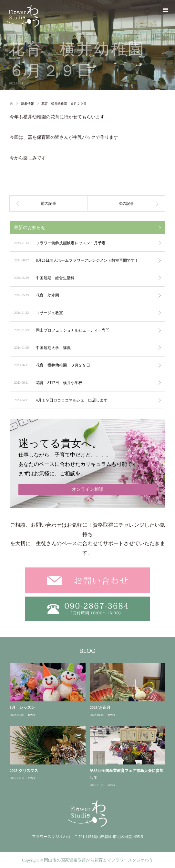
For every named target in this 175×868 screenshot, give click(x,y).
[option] (90, 725)
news (31, 715)
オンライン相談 (87, 489)
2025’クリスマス (24, 771)
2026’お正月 (100, 708)
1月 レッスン (22, 708)
